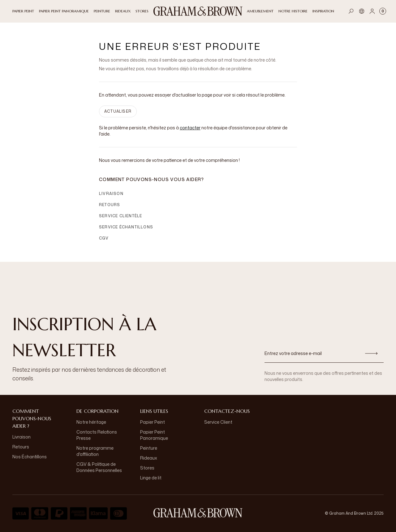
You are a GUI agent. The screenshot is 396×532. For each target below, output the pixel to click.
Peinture (149, 448)
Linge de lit (151, 478)
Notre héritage (91, 422)
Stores (147, 468)
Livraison (111, 194)
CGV (104, 238)
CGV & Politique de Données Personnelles (99, 467)
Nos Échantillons (30, 457)
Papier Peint (153, 422)
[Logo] (198, 11)
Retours (110, 205)
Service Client (218, 422)
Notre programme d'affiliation (95, 451)
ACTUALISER (118, 111)
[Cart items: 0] (383, 11)
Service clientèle (121, 216)
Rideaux (149, 458)
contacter (190, 128)
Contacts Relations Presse (97, 435)
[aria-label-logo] (198, 513)
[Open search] (351, 11)
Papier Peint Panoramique (154, 435)
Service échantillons (126, 227)
